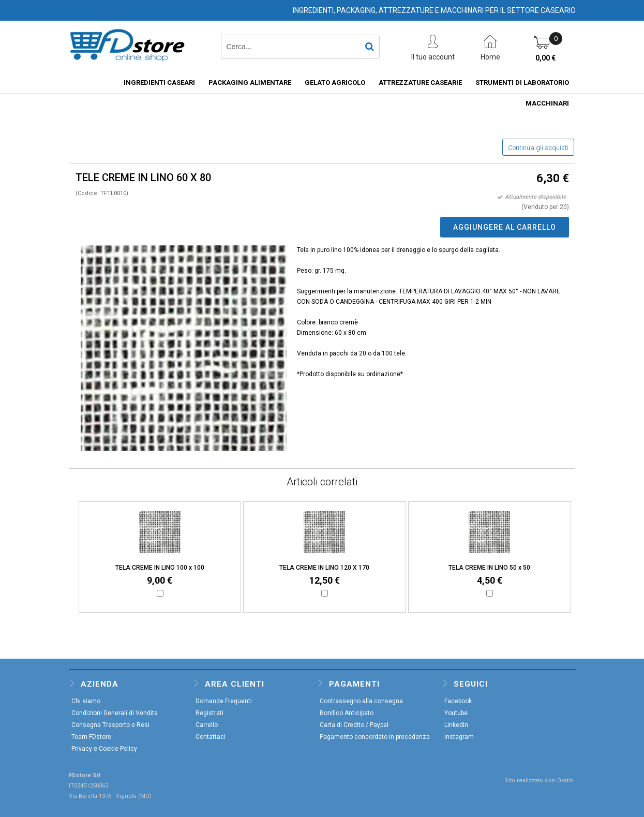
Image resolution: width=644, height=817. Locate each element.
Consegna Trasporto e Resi (110, 725)
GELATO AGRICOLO (335, 83)
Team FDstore (91, 737)
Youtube (456, 713)
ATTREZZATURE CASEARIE (420, 83)
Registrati (209, 713)
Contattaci (211, 737)
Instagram (459, 737)
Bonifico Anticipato (347, 713)
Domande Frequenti (224, 701)
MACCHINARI (547, 103)
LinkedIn (456, 725)
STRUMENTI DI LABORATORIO (522, 83)
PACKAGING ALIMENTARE (250, 83)
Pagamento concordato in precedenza (375, 737)
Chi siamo (86, 701)
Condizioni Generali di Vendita (115, 713)
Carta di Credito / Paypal (354, 725)
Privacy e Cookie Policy (104, 749)
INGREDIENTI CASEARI (159, 83)
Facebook (458, 701)
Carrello (207, 725)
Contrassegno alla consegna (361, 701)
